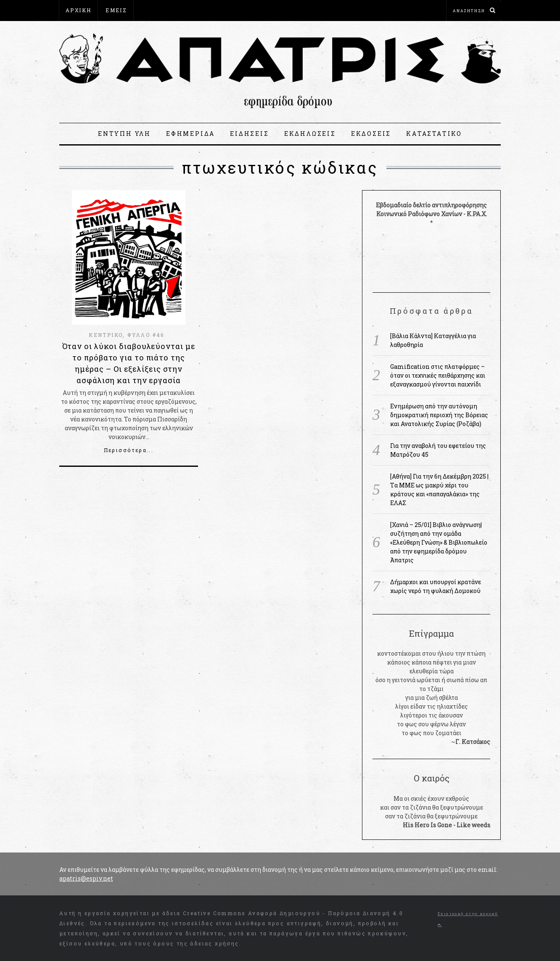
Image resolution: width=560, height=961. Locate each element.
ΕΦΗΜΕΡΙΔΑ (190, 134)
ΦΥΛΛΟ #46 (146, 335)
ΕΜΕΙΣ (116, 10)
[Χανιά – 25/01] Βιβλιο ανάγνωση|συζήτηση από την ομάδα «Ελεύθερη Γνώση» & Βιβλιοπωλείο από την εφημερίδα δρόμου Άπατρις (439, 542)
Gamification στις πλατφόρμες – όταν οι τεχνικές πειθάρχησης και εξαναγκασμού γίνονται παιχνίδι (438, 375)
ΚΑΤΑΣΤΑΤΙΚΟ (434, 134)
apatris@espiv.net (86, 878)
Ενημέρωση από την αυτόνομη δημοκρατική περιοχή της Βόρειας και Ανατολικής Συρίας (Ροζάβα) (439, 415)
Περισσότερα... (129, 450)
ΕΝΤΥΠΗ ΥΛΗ (124, 134)
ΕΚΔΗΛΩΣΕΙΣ (310, 134)
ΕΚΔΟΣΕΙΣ (371, 134)
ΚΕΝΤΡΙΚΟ (106, 335)
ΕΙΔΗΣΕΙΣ (249, 134)
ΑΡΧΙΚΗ (78, 10)
